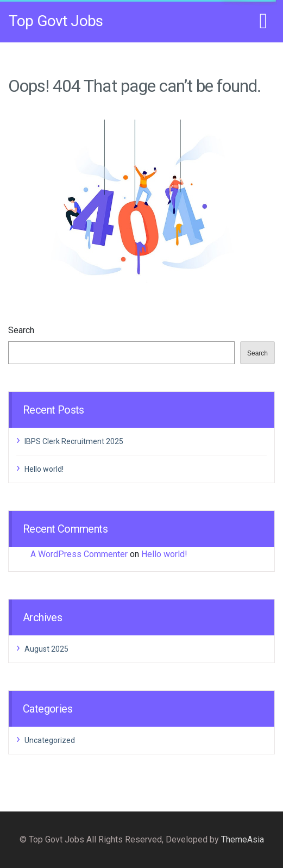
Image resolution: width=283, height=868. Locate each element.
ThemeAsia (243, 839)
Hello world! (44, 469)
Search (21, 330)
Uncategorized (50, 740)
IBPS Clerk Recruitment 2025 (74, 441)
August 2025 (46, 649)
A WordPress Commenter (79, 554)
